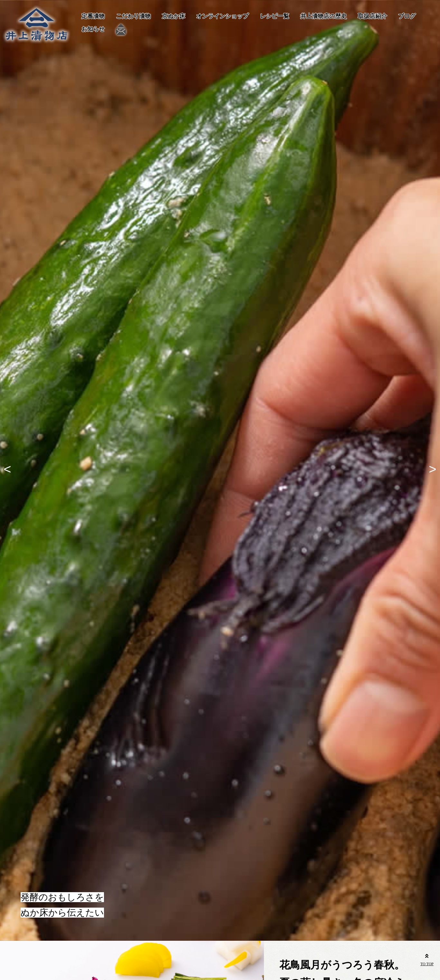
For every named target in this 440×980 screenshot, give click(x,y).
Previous (10, 470)
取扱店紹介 (372, 16)
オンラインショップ (222, 16)
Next (430, 470)
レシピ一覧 (275, 16)
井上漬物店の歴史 (323, 16)
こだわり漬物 (133, 16)
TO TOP (427, 959)
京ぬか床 (173, 16)
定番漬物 (93, 16)
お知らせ (93, 29)
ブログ (407, 16)
